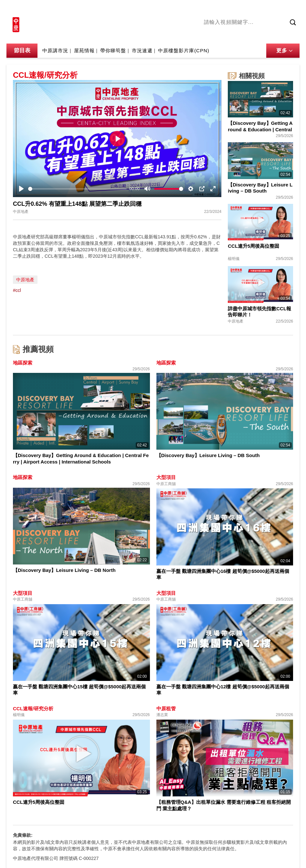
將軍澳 (249, 35)
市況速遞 (142, 50)
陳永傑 (230, 35)
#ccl (17, 290)
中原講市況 (273, 35)
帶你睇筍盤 (113, 50)
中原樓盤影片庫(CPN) (184, 50)
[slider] (77, 189)
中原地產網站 (235, 9)
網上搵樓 (265, 9)
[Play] (21, 189)
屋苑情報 (84, 50)
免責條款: (23, 835)
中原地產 (25, 280)
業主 (295, 35)
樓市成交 (290, 9)
